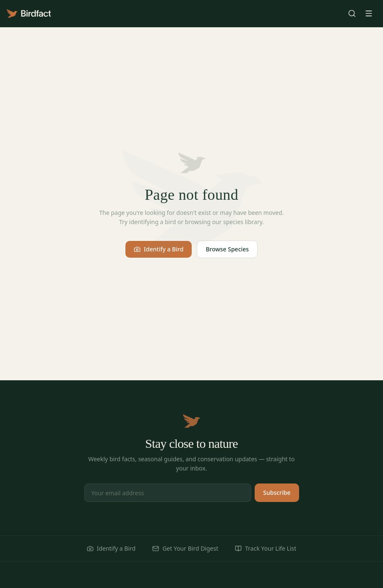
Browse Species (227, 249)
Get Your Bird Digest (185, 548)
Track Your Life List (266, 548)
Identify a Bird (159, 249)
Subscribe (277, 493)
